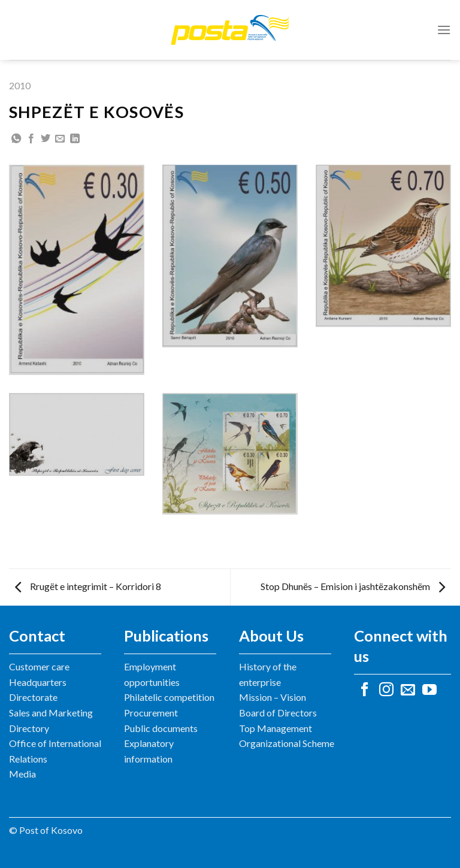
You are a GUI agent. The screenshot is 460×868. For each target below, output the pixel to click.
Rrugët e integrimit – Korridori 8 (88, 586)
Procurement (151, 713)
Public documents (161, 728)
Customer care (39, 666)
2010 (20, 85)
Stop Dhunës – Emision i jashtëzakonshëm (353, 586)
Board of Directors (278, 713)
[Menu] (444, 30)
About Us (271, 636)
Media (22, 774)
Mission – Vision (273, 697)
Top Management (276, 728)
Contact (37, 636)
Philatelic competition (169, 697)
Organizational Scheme (287, 743)
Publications (166, 636)
